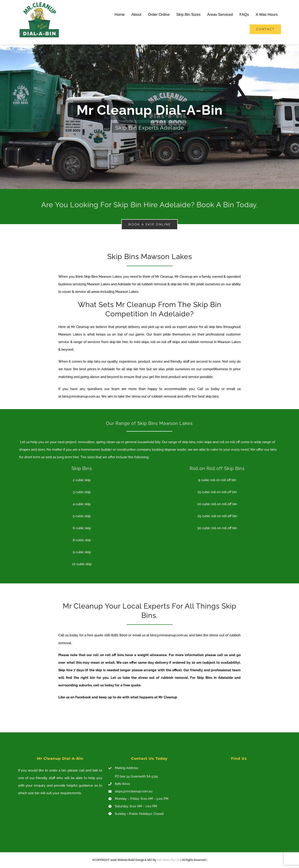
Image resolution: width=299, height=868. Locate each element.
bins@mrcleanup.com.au (81, 396)
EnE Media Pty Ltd (168, 860)
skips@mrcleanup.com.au (134, 791)
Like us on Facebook (75, 697)
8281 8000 (122, 784)
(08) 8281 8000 (116, 635)
